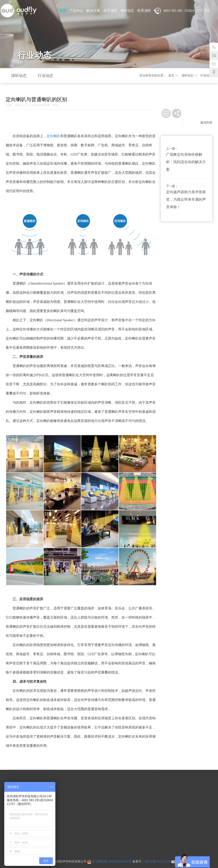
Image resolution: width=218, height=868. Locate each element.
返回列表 (206, 123)
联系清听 (144, 11)
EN (207, 11)
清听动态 (127, 11)
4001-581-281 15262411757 (179, 11)
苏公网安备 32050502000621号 (109, 862)
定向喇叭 (53, 136)
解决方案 (93, 11)
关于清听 (110, 11)
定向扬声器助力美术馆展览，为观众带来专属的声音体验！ (186, 199)
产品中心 (76, 11)
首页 (63, 11)
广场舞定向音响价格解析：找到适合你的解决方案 (186, 162)
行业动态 (46, 76)
